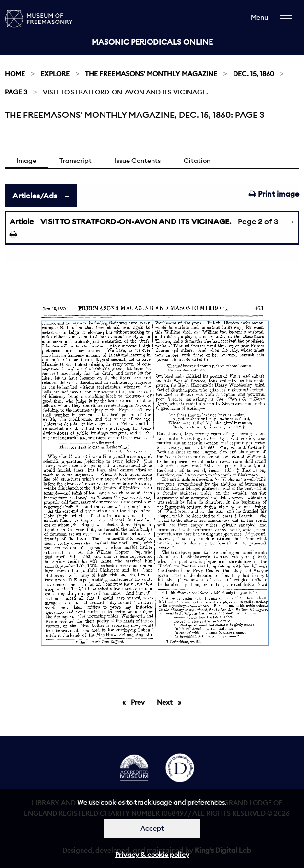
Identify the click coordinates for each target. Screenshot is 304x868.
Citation (197, 161)
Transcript (76, 161)
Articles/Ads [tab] (35, 196)
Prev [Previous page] (140, 702)
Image (26, 161)
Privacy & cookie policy (152, 855)
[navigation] (288, 20)
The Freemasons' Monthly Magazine (151, 74)
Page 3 (16, 92)
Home (15, 74)
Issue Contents (138, 161)
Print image (274, 194)
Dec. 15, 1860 (254, 74)
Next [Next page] (171, 702)
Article (22, 221)
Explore (55, 74)
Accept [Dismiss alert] (152, 828)
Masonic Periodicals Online (152, 42)
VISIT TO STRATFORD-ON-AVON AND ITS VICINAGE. (136, 221)
